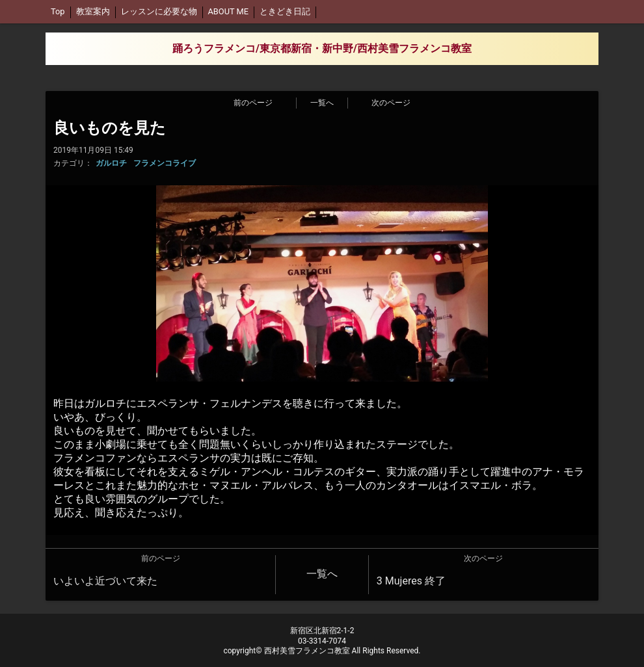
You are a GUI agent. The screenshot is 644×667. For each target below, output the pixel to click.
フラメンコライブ (165, 163)
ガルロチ (111, 163)
